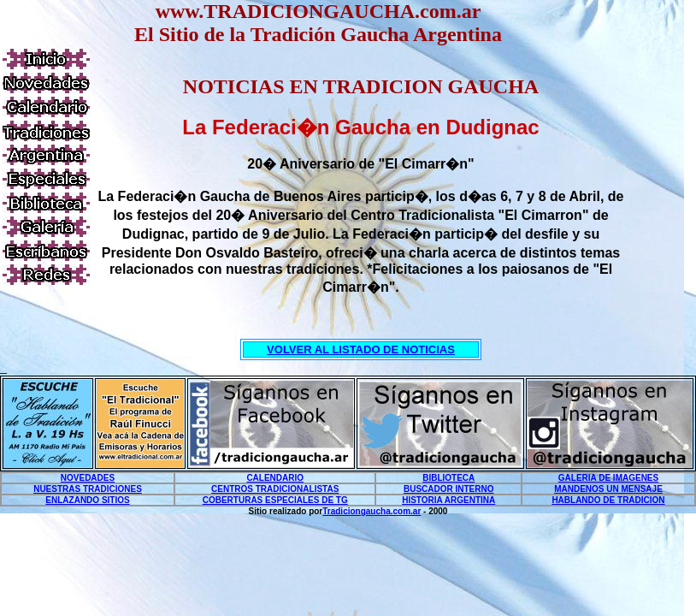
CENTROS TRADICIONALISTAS (275, 489)
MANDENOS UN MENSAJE (608, 489)
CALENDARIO (275, 478)
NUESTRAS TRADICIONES (88, 489)
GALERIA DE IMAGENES (608, 478)
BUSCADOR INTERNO (449, 489)
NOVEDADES (88, 478)
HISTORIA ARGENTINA (448, 500)
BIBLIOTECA (448, 478)
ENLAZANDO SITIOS (87, 500)
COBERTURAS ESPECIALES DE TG (275, 500)
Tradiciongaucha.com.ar (372, 511)
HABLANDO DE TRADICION (608, 500)
